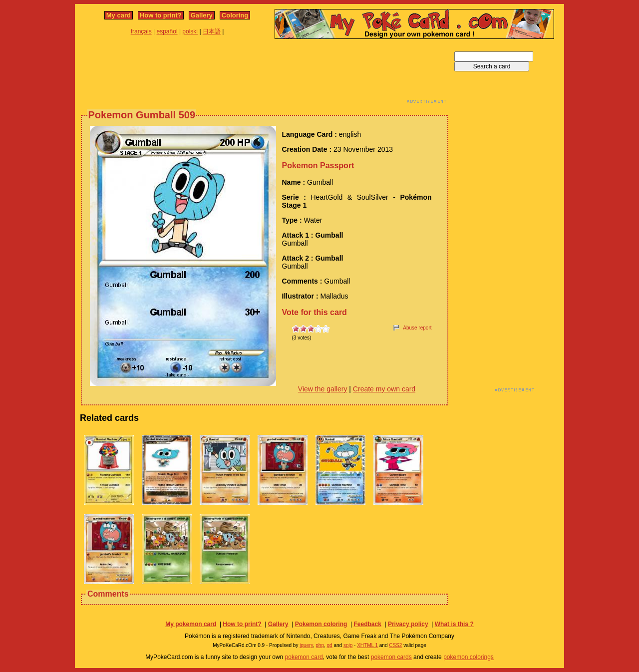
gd (330, 645)
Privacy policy (408, 624)
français (141, 31)
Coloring (235, 15)
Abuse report (417, 328)
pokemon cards (391, 657)
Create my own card (384, 389)
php (320, 645)
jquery (306, 645)
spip (348, 645)
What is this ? (454, 624)
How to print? (161, 15)
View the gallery (323, 389)
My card (119, 15)
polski (190, 31)
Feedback (367, 624)
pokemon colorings (469, 657)
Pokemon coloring (321, 624)
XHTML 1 (367, 645)
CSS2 (395, 645)
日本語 (212, 31)
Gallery (202, 15)
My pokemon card (191, 624)
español (167, 31)
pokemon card (304, 657)
